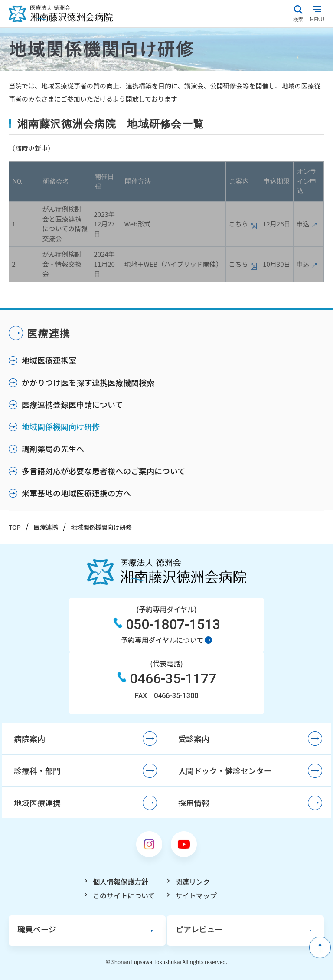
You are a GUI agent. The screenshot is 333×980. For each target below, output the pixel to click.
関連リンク (193, 882)
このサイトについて (124, 895)
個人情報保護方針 (121, 882)
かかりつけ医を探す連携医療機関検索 (88, 382)
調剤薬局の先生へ (53, 449)
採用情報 (194, 803)
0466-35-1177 (173, 678)
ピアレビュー (199, 929)
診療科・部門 (37, 770)
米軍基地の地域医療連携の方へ (76, 493)
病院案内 (29, 738)
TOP (15, 527)
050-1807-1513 (173, 624)
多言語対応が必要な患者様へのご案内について (103, 471)
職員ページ (37, 929)
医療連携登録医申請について (72, 404)
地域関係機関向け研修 (61, 426)
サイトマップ (196, 895)
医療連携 (49, 333)
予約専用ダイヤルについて (162, 640)
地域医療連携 (37, 803)
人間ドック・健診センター (225, 770)
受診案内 (194, 738)
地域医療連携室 (49, 360)
